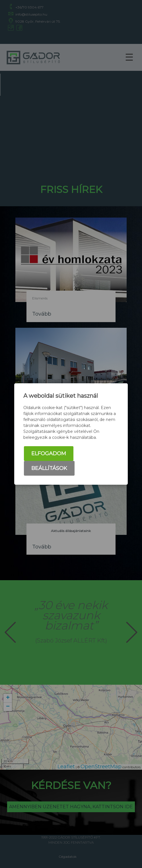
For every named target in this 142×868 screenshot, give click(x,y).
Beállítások (49, 468)
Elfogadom (49, 454)
